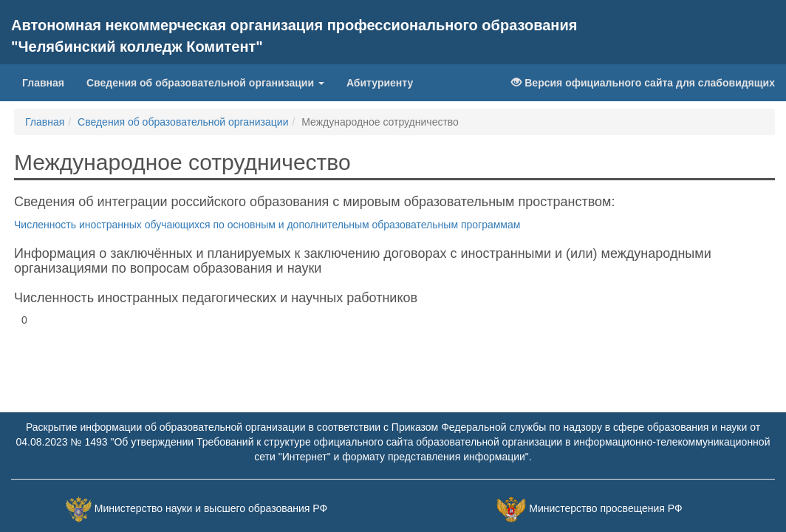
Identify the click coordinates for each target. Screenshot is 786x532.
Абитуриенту (380, 83)
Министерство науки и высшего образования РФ (211, 508)
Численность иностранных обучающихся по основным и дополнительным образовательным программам (267, 225)
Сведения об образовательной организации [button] (205, 83)
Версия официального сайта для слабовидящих (643, 83)
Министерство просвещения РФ (605, 508)
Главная (43, 83)
